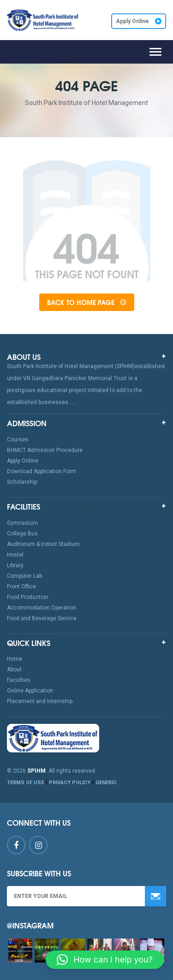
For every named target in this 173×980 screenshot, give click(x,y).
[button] (105, 960)
